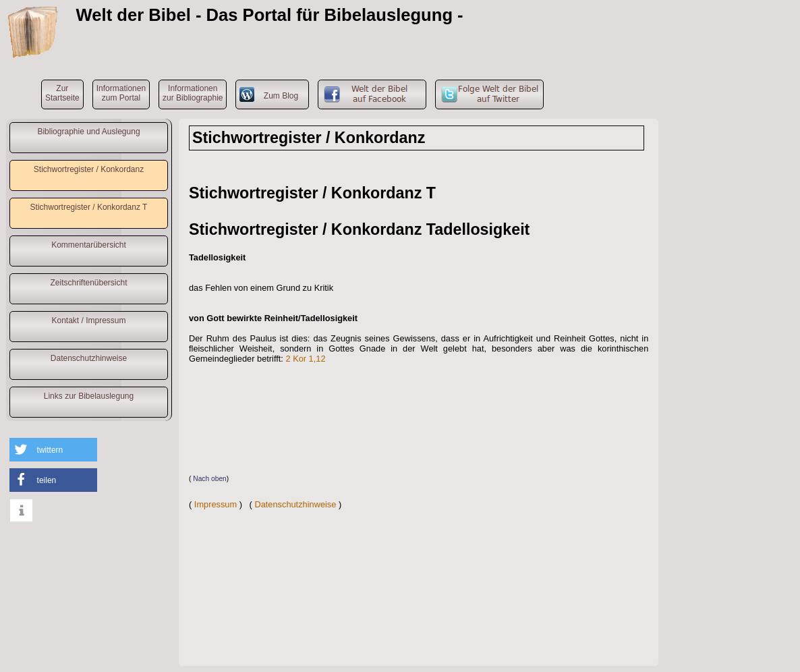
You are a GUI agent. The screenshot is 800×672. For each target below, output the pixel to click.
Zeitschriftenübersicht (88, 283)
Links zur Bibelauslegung (89, 396)
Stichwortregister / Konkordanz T (89, 207)
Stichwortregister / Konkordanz (89, 169)
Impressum (216, 504)
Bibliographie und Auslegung (88, 132)
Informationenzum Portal (121, 93)
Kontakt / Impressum (88, 320)
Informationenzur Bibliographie (193, 93)
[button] (53, 450)
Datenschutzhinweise (89, 358)
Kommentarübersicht (89, 245)
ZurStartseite (62, 93)
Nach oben (210, 479)
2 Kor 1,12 (305, 359)
